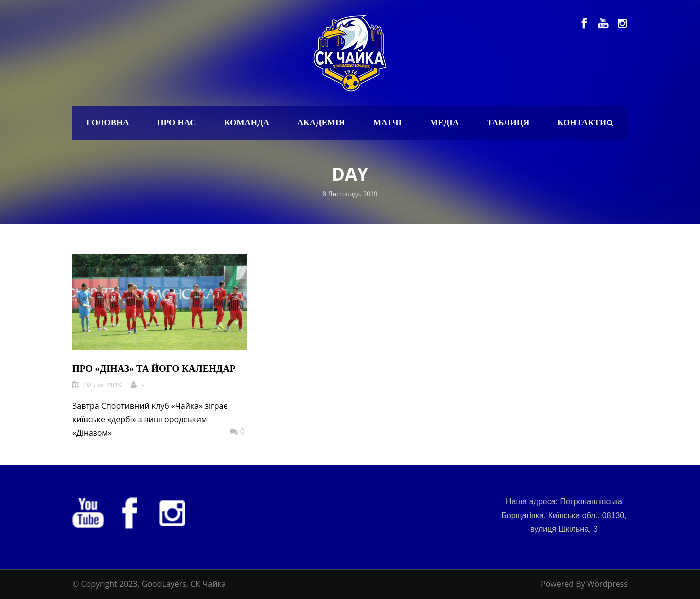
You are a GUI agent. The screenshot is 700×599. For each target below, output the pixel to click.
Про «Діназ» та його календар (154, 369)
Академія (321, 122)
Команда (247, 122)
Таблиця (508, 122)
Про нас (177, 122)
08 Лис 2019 (103, 385)
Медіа (444, 122)
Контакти (582, 122)
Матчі (387, 122)
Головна (108, 122)
